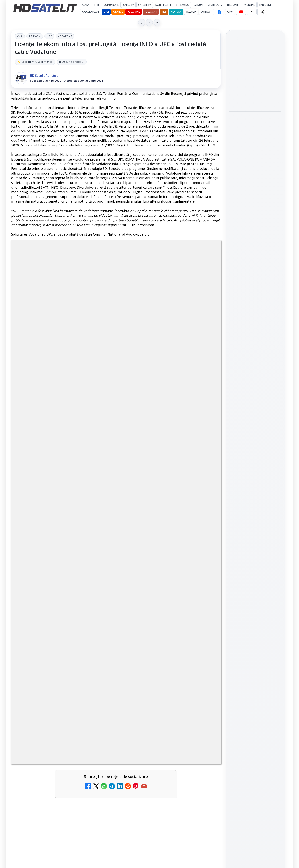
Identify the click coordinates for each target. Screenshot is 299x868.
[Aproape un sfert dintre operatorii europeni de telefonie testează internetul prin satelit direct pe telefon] (255, 101)
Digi (234, 642)
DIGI (106, 12)
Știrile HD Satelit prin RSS (255, 604)
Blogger (180, 722)
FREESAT (248, 642)
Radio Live (265, 5)
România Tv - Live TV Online (154, 593)
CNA (20, 36)
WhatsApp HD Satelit (255, 548)
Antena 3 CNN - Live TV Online (156, 557)
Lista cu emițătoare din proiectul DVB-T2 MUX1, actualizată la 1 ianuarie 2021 (67, 557)
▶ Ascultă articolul (72, 62)
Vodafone (134, 12)
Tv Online (249, 5)
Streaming (182, 5)
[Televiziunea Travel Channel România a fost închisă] (204, 481)
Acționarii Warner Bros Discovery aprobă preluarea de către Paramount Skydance (49, 517)
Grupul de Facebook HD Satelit (255, 535)
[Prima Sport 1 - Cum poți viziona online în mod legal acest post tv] (204, 638)
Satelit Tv (144, 5)
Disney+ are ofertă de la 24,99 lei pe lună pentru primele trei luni (50, 475)
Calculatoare (91, 12)
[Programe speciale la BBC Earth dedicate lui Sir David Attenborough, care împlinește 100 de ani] (255, 160)
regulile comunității (74, 359)
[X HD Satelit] (262, 12)
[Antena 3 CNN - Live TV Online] (204, 565)
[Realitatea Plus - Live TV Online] (98, 602)
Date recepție (164, 5)
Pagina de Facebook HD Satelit (255, 520)
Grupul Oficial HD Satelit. (88, 365)
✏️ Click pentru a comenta (35, 62)
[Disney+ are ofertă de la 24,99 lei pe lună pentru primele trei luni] (98, 481)
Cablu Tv (128, 5)
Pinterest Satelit (255, 591)
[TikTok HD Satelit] (252, 12)
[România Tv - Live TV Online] (204, 602)
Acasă (86, 5)
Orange (118, 12)
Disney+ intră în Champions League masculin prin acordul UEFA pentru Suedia (252, 189)
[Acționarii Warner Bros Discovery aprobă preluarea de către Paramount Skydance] (98, 521)
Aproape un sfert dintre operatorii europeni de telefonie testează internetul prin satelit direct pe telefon (254, 74)
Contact (206, 12)
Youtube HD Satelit (255, 559)
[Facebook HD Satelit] (219, 12)
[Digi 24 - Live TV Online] (98, 638)
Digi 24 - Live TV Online (49, 628)
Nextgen (176, 12)
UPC (49, 36)
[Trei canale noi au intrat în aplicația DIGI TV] (204, 521)
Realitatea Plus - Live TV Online (50, 593)
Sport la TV (215, 5)
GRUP (230, 12)
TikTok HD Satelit (255, 569)
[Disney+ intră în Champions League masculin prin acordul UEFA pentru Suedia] (255, 214)
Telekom (191, 12)
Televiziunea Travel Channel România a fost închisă (157, 475)
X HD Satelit (255, 580)
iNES (164, 12)
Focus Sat (151, 12)
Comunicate (111, 5)
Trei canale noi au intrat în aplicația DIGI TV (160, 513)
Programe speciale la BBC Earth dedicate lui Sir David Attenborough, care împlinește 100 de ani (255, 132)
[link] (63, 483)
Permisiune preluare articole (255, 687)
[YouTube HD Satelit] (241, 12)
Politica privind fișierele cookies (255, 700)
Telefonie (233, 5)
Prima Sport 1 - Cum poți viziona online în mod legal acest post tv (159, 632)
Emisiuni (198, 5)
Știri (97, 5)
